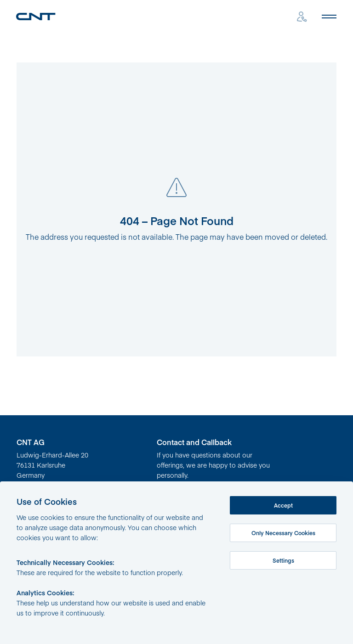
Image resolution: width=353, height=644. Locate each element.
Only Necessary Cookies (283, 533)
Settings (283, 560)
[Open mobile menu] (329, 17)
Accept (283, 505)
